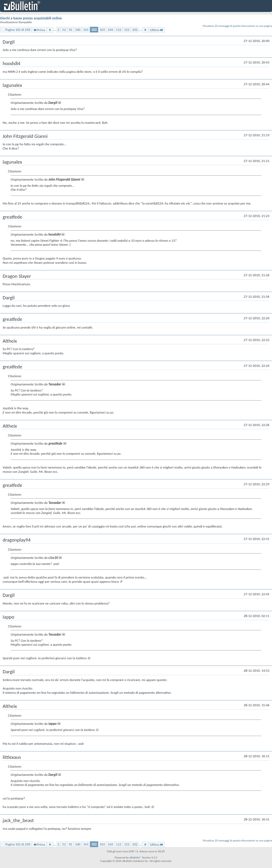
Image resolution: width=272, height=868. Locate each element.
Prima (39, 30)
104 (110, 30)
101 (86, 30)
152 (127, 30)
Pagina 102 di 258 (18, 30)
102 (94, 30)
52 (64, 30)
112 (119, 30)
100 (78, 30)
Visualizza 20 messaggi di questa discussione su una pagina (237, 26)
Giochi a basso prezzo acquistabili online (31, 18)
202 (135, 30)
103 (102, 30)
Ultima (157, 30)
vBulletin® (135, 858)
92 (70, 30)
